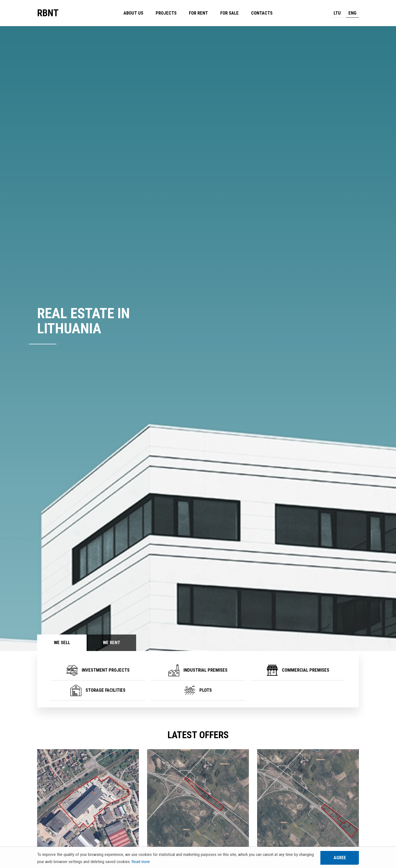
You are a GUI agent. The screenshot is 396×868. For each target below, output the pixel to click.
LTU (337, 13)
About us (133, 13)
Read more (141, 862)
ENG (352, 13)
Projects (166, 13)
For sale (229, 13)
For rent (198, 13)
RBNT (48, 13)
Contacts (262, 13)
